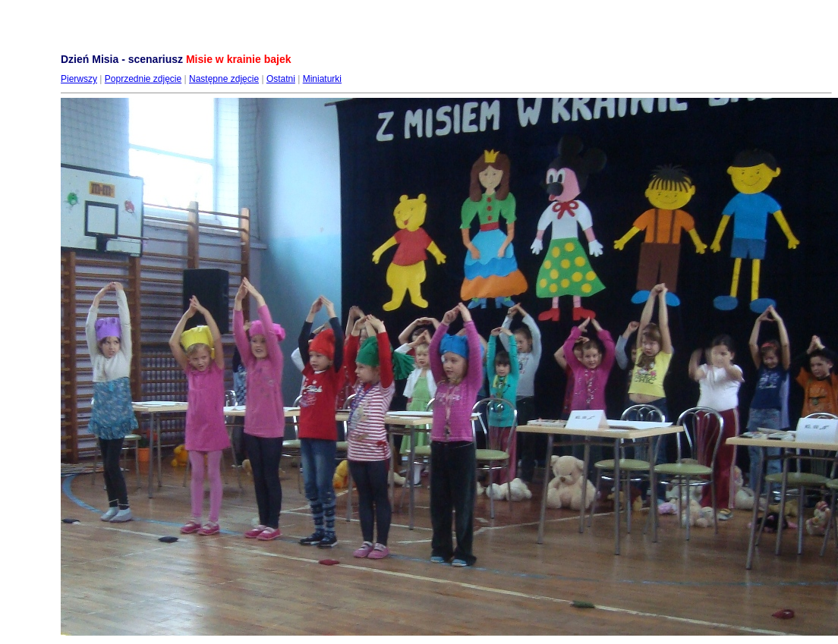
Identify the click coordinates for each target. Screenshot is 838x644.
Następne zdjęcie (224, 79)
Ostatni (281, 79)
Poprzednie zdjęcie (143, 79)
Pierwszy (79, 79)
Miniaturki (322, 79)
